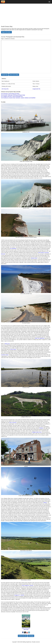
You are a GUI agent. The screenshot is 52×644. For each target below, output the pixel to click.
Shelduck (41, 428)
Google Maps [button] (5, 75)
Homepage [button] (31, 636)
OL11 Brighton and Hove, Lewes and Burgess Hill (12, 96)
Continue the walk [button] (23, 636)
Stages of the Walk (6, 32)
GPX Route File (5, 89)
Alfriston (45, 503)
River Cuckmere (13, 422)
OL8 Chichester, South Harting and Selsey (10, 94)
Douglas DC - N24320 (19, 595)
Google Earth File (36, 89)
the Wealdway (13, 248)
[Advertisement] (26, 15)
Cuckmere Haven (5, 355)
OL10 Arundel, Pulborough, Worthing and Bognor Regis (13, 95)
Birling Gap (7, 344)
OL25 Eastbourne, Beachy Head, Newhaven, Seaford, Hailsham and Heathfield (18, 98)
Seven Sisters (13, 349)
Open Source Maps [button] (14, 75)
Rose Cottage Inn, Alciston (28, 585)
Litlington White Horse (37, 432)
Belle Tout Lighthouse (40, 338)
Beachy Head (34, 258)
